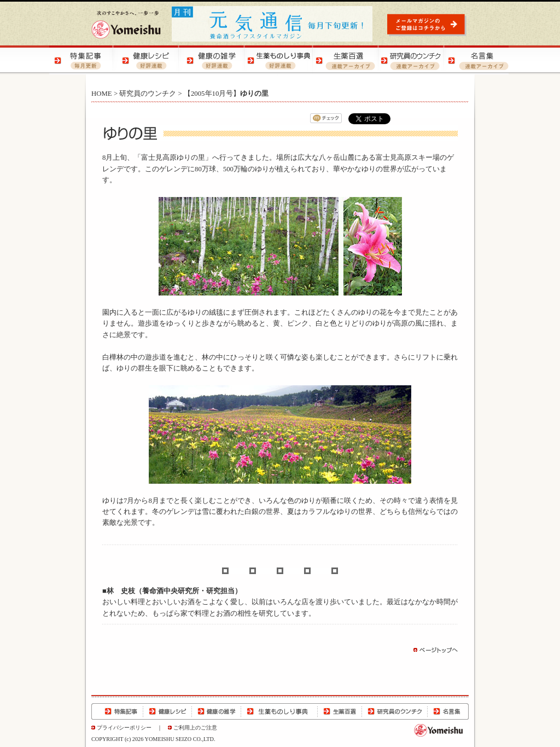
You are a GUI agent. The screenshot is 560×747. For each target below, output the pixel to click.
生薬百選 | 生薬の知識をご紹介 (345, 60)
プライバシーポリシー (124, 728)
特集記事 (117, 711)
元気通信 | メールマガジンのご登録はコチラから (428, 24)
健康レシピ (168, 711)
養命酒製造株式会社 (126, 25)
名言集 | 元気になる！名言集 (476, 60)
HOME (102, 94)
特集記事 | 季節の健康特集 (82, 60)
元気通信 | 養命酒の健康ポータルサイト (273, 24)
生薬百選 (340, 711)
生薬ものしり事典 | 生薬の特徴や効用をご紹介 (279, 60)
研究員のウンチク (148, 94)
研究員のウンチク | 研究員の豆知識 (410, 60)
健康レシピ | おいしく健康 (148, 60)
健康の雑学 (217, 711)
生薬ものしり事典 (279, 711)
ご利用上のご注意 (195, 728)
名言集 (448, 711)
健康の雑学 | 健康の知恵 (213, 60)
